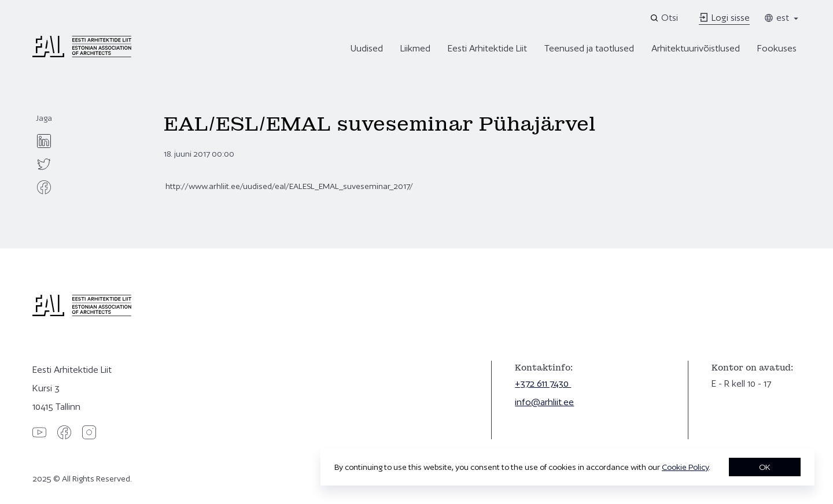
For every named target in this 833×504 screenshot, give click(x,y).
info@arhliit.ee (544, 402)
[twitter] (44, 164)
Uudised (367, 48)
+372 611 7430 (543, 383)
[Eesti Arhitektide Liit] (82, 54)
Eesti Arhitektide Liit (487, 48)
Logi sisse (724, 18)
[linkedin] (44, 141)
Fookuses (777, 48)
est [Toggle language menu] (782, 18)
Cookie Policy (685, 467)
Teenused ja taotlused (589, 48)
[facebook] (44, 187)
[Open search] (665, 18)
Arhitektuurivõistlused (696, 48)
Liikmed (415, 48)
